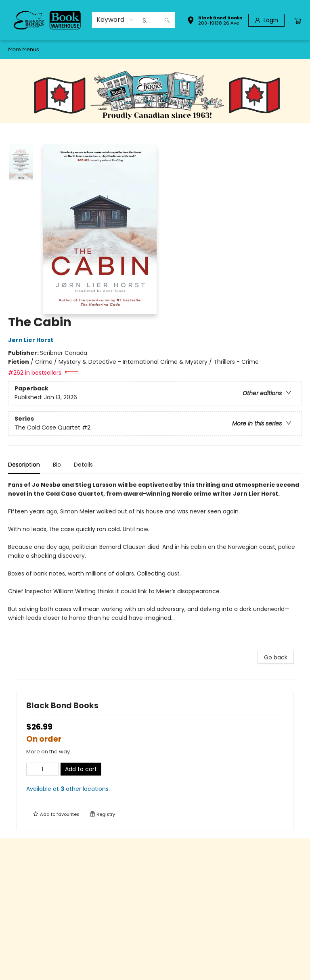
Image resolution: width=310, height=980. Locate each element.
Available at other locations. (68, 789)
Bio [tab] (57, 465)
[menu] (155, 50)
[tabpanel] (155, 561)
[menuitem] (16, 50)
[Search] (167, 20)
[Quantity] (42, 769)
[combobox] (115, 20)
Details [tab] (83, 465)
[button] (215, 21)
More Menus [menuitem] (254, 50)
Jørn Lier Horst (32, 340)
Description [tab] (24, 465)
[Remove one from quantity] (32, 769)
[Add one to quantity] (53, 769)
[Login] (266, 20)
